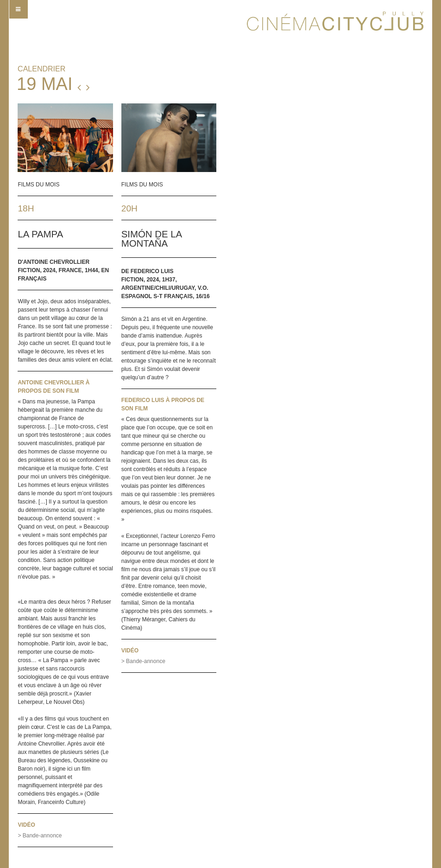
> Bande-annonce (40, 836)
